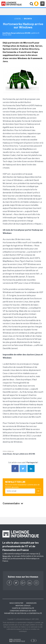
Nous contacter (16, 603)
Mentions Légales (23, 606)
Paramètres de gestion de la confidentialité (23, 613)
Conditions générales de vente (23, 611)
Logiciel (18, 19)
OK (38, 491)
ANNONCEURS (31, 603)
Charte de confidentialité (23, 608)
